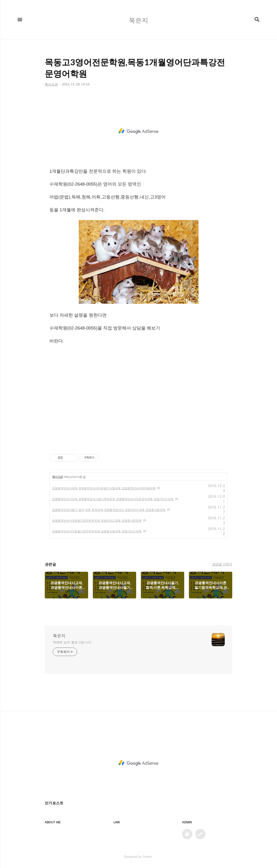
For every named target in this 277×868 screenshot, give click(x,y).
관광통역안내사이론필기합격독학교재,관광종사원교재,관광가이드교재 (97, 531)
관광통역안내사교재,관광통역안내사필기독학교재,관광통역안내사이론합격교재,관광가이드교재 (113, 499)
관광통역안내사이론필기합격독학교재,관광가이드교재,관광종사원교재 (97, 520)
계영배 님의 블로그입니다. (72, 642)
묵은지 (59, 636)
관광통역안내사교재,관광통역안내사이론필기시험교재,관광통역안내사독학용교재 (104, 488)
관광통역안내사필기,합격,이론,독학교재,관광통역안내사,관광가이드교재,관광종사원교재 (109, 510)
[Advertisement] (138, 131)
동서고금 (57, 477)
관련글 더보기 (222, 564)
